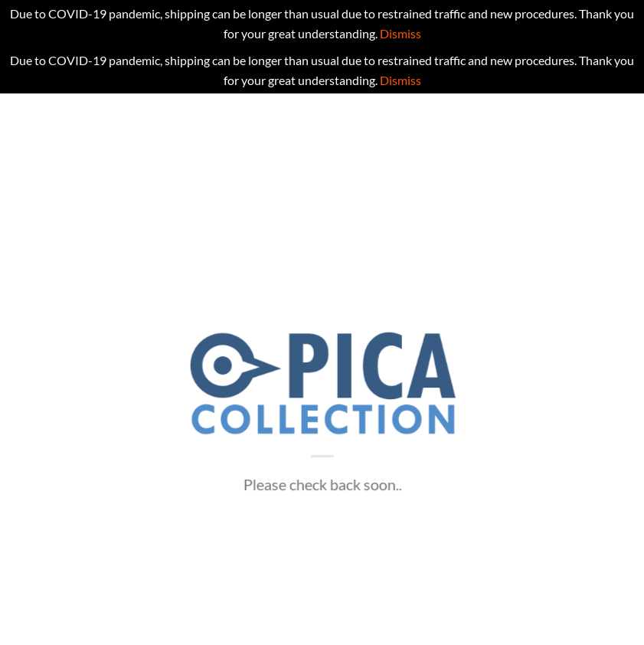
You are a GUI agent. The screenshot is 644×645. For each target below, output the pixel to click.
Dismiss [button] (400, 33)
